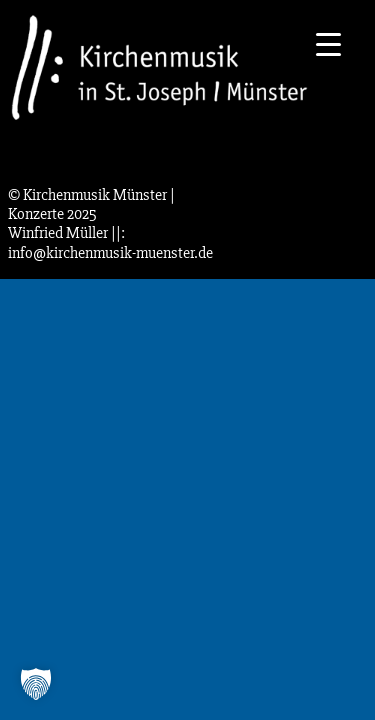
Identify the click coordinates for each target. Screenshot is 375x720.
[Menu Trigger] (328, 42)
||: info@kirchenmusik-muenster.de (110, 242)
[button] (36, 684)
